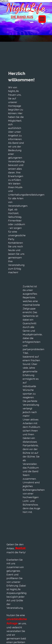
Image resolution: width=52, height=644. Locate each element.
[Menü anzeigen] (42, 19)
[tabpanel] (22, 18)
